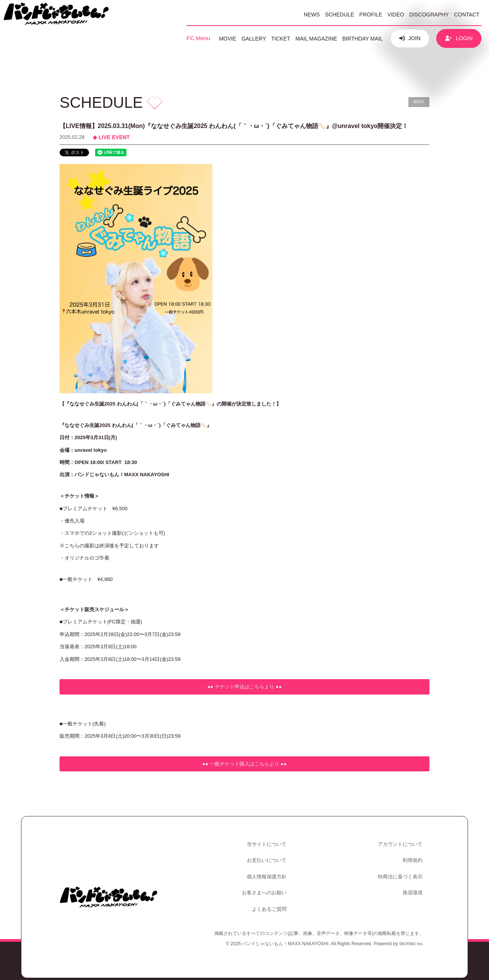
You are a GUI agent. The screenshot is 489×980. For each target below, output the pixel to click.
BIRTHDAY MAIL (363, 39)
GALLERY (254, 39)
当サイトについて (268, 843)
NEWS (312, 15)
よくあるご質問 (271, 897)
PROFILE (371, 15)
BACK (419, 102)
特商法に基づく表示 (402, 870)
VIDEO (396, 15)
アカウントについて (402, 843)
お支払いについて (268, 856)
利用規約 (414, 856)
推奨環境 (414, 883)
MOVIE (227, 39)
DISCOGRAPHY (429, 15)
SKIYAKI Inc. (411, 930)
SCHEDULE (340, 15)
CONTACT (467, 15)
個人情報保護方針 (268, 870)
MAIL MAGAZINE (316, 39)
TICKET (281, 39)
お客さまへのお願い (266, 883)
